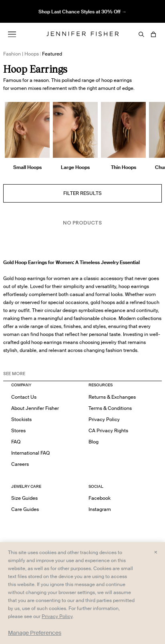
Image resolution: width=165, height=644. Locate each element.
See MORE (14, 374)
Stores (18, 430)
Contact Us (24, 397)
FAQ (16, 442)
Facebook (100, 498)
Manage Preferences (35, 633)
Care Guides (25, 509)
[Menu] (12, 34)
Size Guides (24, 498)
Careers (20, 464)
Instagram (100, 509)
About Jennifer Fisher (35, 408)
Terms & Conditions (110, 408)
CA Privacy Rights (108, 430)
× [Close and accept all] (156, 552)
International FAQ (30, 453)
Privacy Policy (104, 419)
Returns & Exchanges (112, 397)
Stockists (21, 419)
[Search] (141, 34)
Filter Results (82, 193)
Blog (94, 442)
